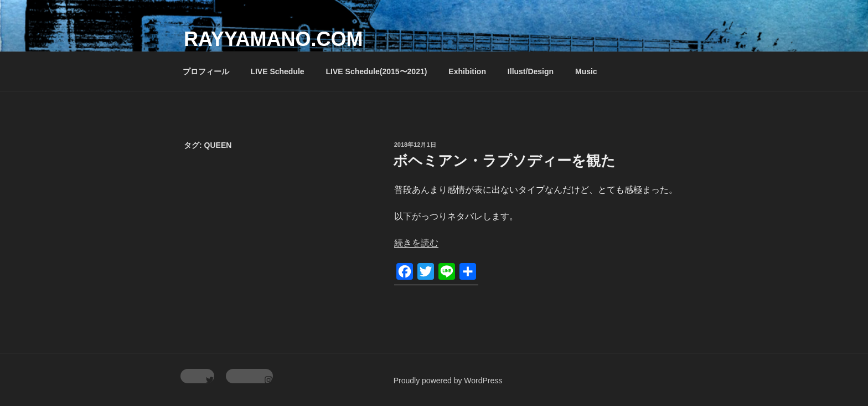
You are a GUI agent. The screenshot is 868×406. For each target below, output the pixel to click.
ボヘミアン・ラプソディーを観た (504, 161)
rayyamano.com (273, 39)
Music (586, 71)
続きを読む (416, 243)
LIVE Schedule (277, 71)
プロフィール (206, 71)
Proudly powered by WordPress (448, 381)
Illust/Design (531, 71)
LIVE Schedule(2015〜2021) (377, 71)
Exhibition (467, 71)
